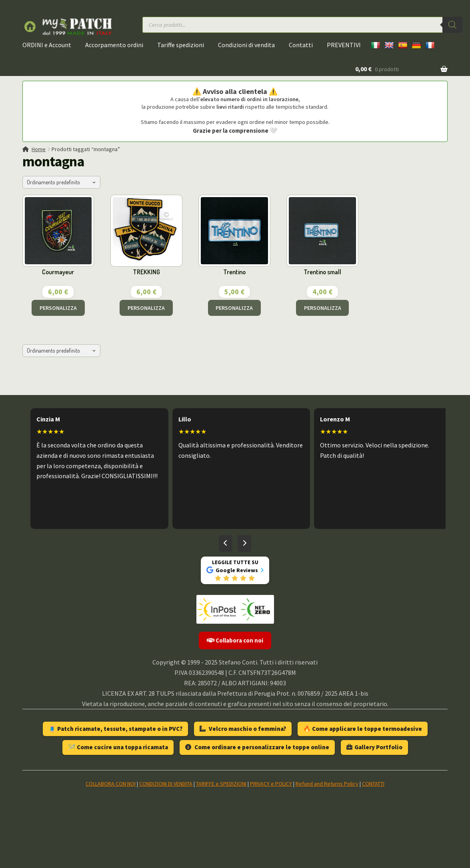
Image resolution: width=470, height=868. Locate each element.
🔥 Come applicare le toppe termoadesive (363, 729)
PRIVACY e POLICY (271, 784)
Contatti (301, 45)
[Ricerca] (452, 25)
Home (39, 149)
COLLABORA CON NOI (111, 784)
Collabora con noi (235, 640)
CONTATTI (373, 784)
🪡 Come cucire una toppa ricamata (118, 747)
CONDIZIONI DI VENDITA (166, 784)
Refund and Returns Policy (327, 784)
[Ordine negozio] (61, 182)
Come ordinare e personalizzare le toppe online (257, 747)
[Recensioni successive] (244, 543)
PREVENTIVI (344, 45)
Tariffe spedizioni (181, 45)
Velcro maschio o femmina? (243, 729)
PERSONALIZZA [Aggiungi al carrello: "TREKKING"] (146, 308)
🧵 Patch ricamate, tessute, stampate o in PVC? (115, 729)
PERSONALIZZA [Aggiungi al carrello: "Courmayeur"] (58, 308)
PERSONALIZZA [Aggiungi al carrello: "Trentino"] (234, 308)
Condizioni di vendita (246, 45)
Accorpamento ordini (114, 45)
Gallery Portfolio (374, 747)
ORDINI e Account (47, 45)
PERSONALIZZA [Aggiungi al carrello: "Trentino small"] (323, 308)
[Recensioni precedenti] (226, 543)
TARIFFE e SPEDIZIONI (221, 784)
